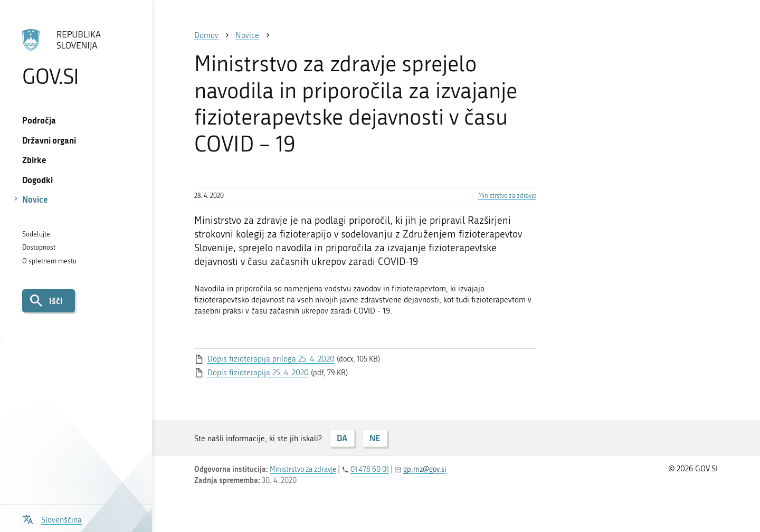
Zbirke (34, 160)
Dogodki (37, 180)
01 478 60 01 (370, 469)
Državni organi (49, 140)
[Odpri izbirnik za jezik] (52, 519)
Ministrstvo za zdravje (507, 196)
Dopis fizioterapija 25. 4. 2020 (258, 373)
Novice (35, 199)
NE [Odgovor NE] (375, 438)
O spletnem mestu (49, 261)
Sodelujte (36, 234)
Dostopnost (39, 247)
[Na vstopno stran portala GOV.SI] (76, 58)
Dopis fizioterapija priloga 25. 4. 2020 (271, 359)
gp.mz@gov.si (425, 469)
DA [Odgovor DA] (342, 438)
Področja (39, 120)
